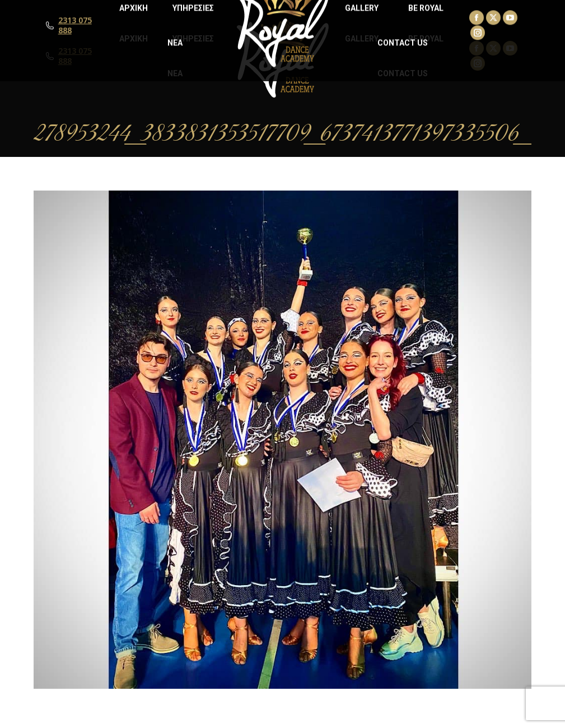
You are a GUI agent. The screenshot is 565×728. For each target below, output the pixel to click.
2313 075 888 (75, 56)
